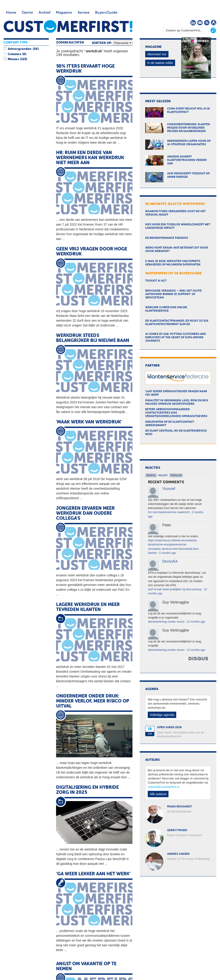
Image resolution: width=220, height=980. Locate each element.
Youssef (169, 489)
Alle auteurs (158, 794)
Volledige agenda (162, 715)
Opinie (27, 13)
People (151, 475)
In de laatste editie (160, 63)
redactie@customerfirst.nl (163, 787)
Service (84, 13)
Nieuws (13, 59)
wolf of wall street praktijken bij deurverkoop (175, 589)
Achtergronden (20, 49)
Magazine (64, 13)
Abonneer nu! (157, 54)
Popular (176, 475)
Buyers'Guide (106, 13)
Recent (163, 475)
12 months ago (196, 622)
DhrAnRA (170, 561)
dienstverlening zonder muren (166, 622)
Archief (44, 13)
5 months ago (168, 553)
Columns (14, 54)
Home (11, 13)
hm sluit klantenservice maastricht (169, 512)
